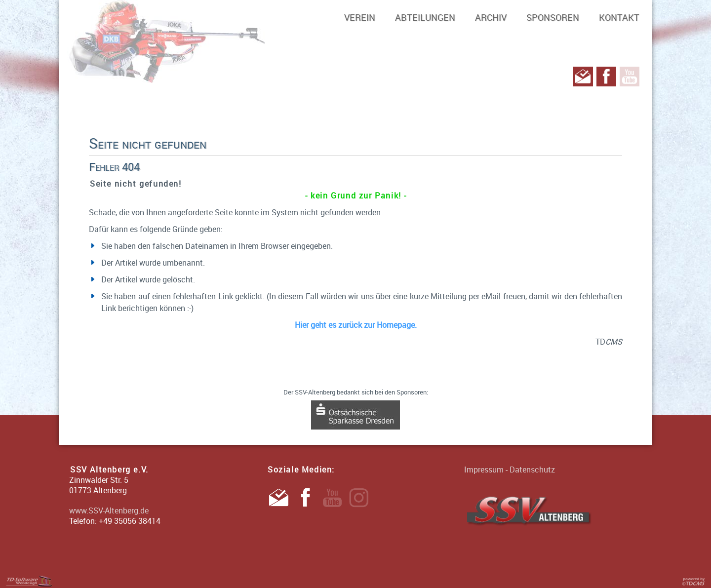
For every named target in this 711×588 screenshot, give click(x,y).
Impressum (484, 470)
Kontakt (619, 17)
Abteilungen (425, 17)
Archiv (491, 17)
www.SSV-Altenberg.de (109, 510)
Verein (360, 17)
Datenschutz (532, 470)
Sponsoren (553, 17)
